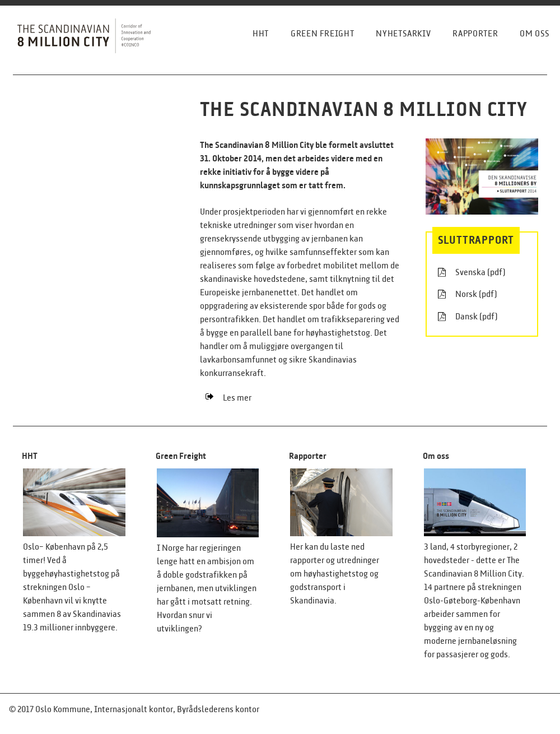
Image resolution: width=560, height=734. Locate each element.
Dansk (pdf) (468, 317)
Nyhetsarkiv (403, 33)
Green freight (322, 33)
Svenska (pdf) (472, 272)
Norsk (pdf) (468, 294)
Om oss (535, 33)
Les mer (228, 398)
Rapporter (475, 33)
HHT (261, 33)
